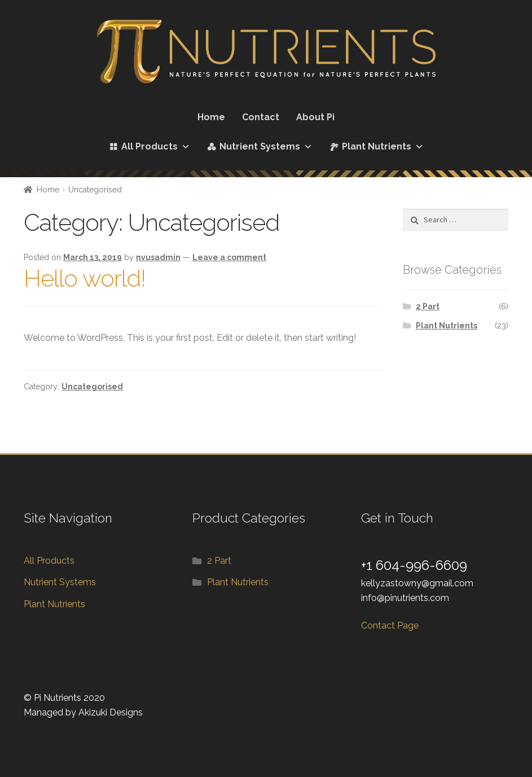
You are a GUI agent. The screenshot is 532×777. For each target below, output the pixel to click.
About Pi (315, 117)
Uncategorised (92, 387)
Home (211, 117)
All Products (156, 147)
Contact (261, 117)
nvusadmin (158, 257)
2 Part (428, 306)
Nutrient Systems (266, 147)
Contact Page (390, 625)
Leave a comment (229, 257)
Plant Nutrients (383, 147)
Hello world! (85, 278)
